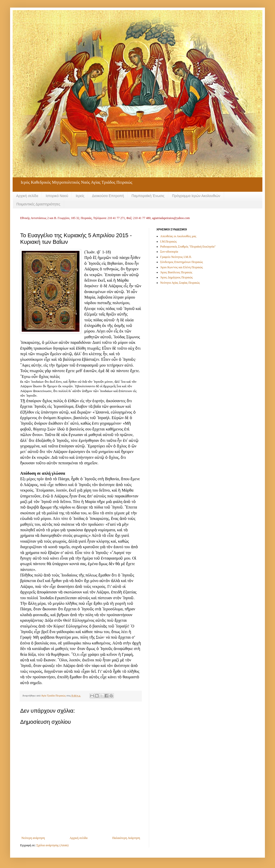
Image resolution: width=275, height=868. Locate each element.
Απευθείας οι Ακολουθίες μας (178, 236)
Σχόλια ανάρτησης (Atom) (52, 845)
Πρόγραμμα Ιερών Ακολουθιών (196, 196)
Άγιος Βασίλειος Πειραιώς (176, 272)
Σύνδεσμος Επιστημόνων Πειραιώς (182, 262)
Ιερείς (80, 196)
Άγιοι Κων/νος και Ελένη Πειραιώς (182, 267)
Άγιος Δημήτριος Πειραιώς (176, 277)
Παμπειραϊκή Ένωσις (148, 196)
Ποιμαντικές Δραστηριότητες (38, 204)
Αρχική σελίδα (27, 196)
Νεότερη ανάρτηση (33, 838)
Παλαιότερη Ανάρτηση (126, 838)
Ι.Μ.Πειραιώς (169, 242)
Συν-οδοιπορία (169, 252)
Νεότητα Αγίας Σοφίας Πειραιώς (180, 283)
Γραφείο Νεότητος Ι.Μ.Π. (176, 257)
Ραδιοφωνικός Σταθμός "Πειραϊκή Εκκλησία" (188, 247)
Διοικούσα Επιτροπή (108, 196)
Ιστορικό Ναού (57, 196)
